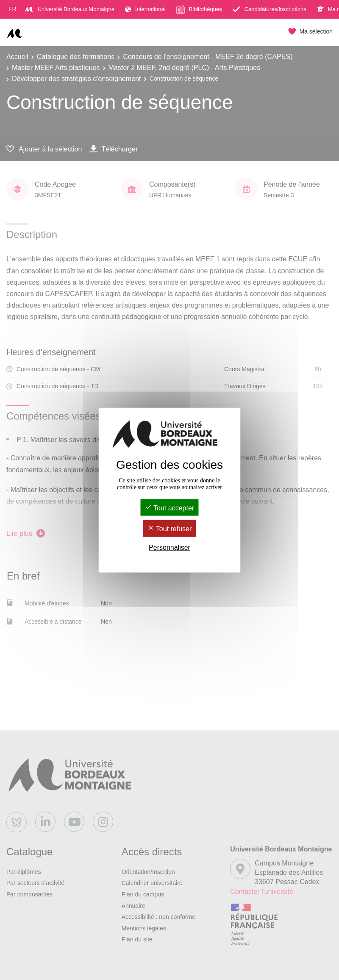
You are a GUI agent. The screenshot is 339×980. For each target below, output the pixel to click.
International (145, 9)
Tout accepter (169, 508)
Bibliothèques (199, 9)
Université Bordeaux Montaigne (70, 9)
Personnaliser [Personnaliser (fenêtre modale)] (169, 547)
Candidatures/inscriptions (270, 9)
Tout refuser (170, 529)
